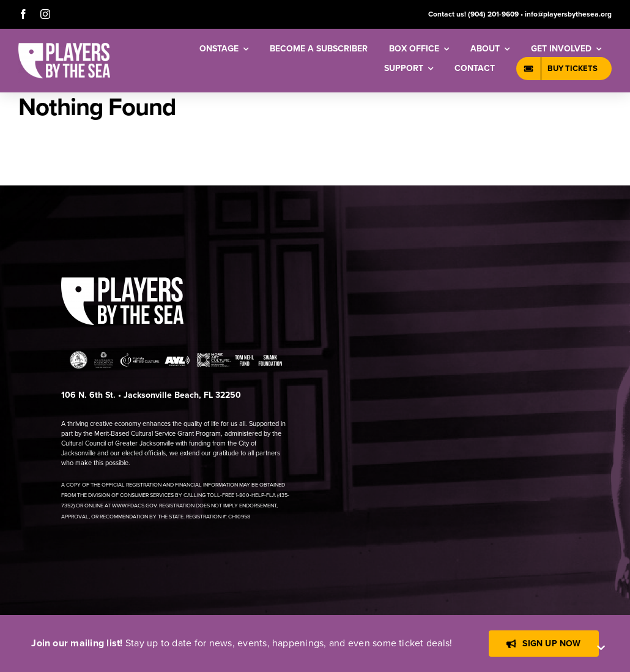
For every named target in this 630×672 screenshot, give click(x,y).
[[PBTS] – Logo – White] (64, 47)
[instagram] (45, 14)
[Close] (601, 648)
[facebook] (23, 14)
